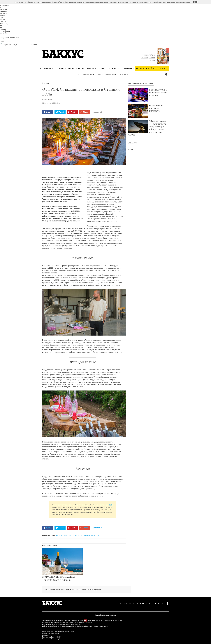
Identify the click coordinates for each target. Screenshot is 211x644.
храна (98, 536)
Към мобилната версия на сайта (105, 615)
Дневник (3, 11)
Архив (153, 60)
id (1, 7)
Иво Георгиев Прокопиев (84, 626)
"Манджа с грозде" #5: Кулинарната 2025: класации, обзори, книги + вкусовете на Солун (148, 128)
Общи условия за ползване (75, 620)
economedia (5, 5)
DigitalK (3, 21)
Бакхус (3, 15)
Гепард (3, 30)
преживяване (78, 536)
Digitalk (46, 635)
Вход (2, 42)
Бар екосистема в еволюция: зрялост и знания (149, 95)
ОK (195, 2)
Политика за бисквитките (96, 620)
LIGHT (58, 637)
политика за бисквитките (157, 2)
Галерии (113, 68)
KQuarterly (4, 24)
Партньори (88, 74)
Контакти (124, 74)
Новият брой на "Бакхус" (152, 68)
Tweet (61, 112)
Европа (56, 633)
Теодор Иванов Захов (100, 626)
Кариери (3, 13)
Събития (127, 68)
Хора (101, 68)
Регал (2, 19)
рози (93, 536)
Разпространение (148, 58)
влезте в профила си (74, 589)
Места (91, 68)
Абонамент (143, 603)
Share (49, 112)
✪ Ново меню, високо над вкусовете (146, 111)
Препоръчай (97, 112)
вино (58, 536)
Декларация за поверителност (114, 620)
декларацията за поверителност (178, 2)
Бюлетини (4, 34)
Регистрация (5, 32)
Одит (2, 17)
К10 (1, 26)
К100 (2, 28)
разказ (87, 536)
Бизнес (63, 631)
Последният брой (148, 55)
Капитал (3, 9)
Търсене (34, 45)
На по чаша (76, 68)
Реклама (128, 603)
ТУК (110, 505)
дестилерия (66, 536)
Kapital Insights (56, 639)
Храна (61, 68)
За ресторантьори (106, 74)
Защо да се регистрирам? (10, 38)
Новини (48, 68)
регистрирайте (95, 589)
